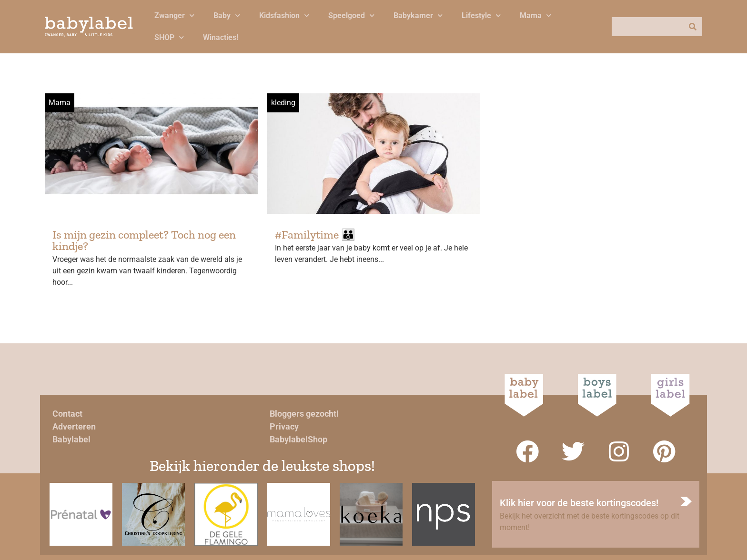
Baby (227, 15)
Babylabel (71, 439)
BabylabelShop (298, 439)
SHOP (169, 37)
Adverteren (74, 426)
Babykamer (418, 15)
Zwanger (174, 15)
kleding (283, 103)
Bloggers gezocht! (304, 414)
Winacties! (221, 37)
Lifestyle (481, 15)
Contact (67, 414)
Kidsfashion (284, 15)
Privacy (284, 426)
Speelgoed (351, 15)
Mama (535, 15)
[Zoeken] (693, 27)
